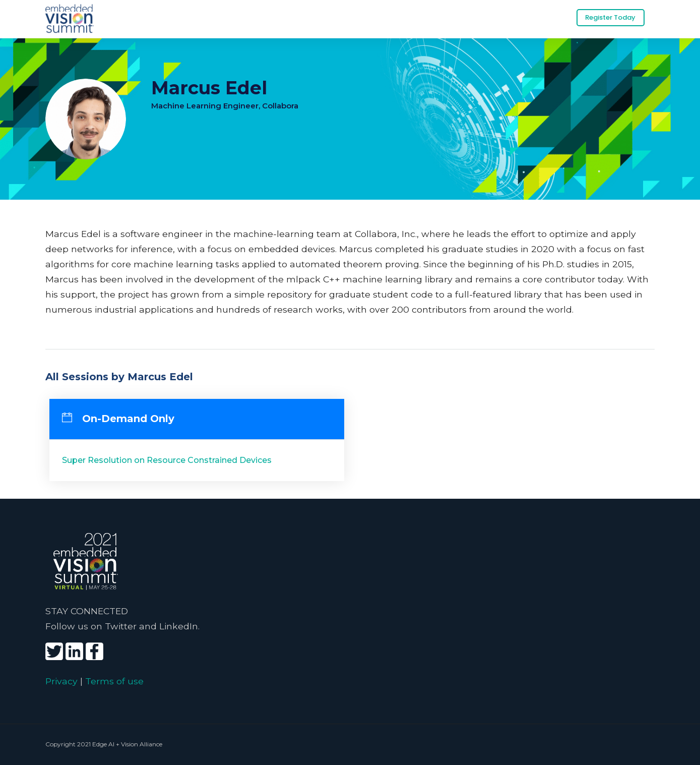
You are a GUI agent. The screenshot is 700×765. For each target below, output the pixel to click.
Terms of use (114, 681)
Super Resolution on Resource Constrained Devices (167, 460)
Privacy (61, 681)
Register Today (610, 17)
